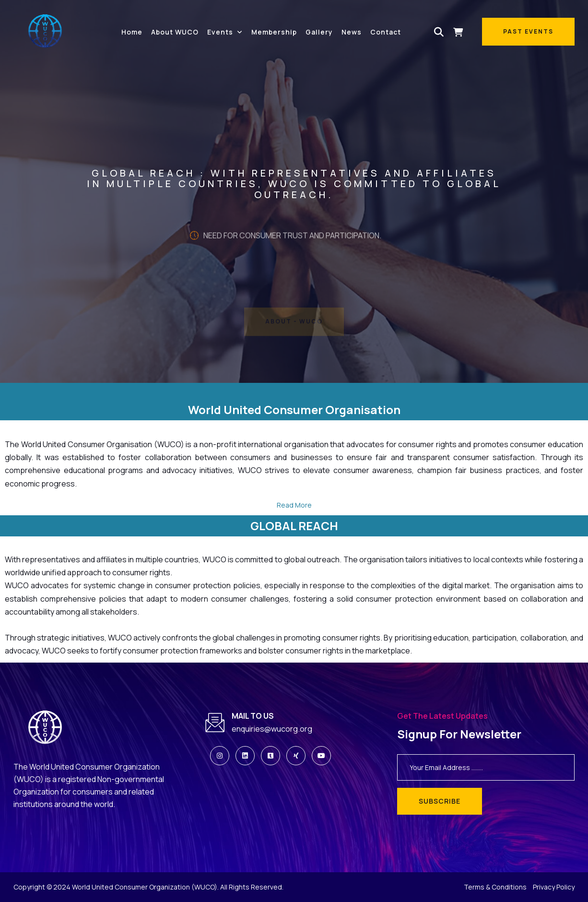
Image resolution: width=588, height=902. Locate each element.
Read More (294, 505)
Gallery (319, 32)
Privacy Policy (554, 887)
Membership (274, 32)
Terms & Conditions (495, 887)
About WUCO (175, 32)
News (352, 32)
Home (132, 32)
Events (220, 32)
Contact (386, 32)
